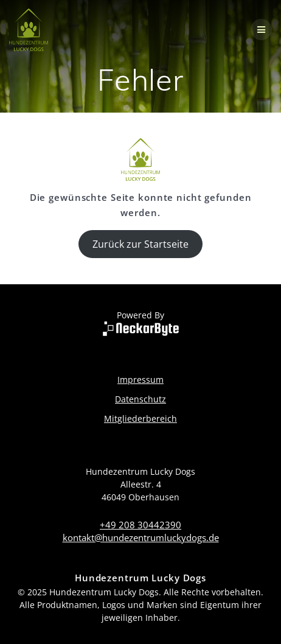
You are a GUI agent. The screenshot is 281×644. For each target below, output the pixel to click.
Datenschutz (140, 399)
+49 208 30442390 (140, 525)
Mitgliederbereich (140, 418)
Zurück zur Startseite (140, 244)
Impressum (140, 380)
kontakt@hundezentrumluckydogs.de (141, 537)
